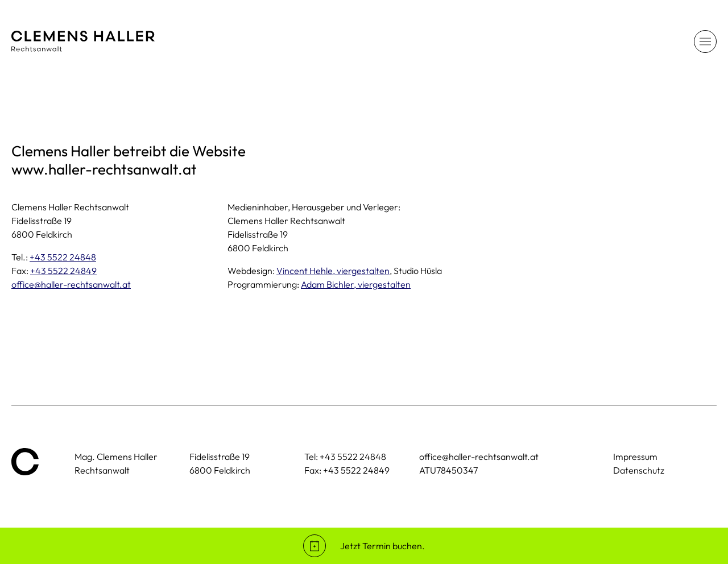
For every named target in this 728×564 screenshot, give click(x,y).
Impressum (635, 457)
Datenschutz (639, 470)
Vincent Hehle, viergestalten (333, 271)
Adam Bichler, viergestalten (356, 284)
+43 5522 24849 (63, 271)
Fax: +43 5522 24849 (347, 470)
